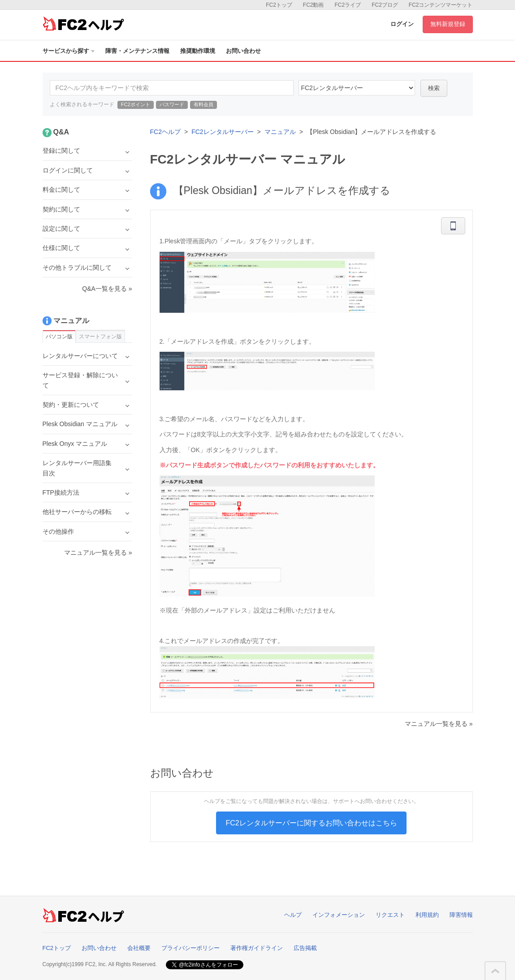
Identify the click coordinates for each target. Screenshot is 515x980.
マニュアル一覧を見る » (439, 724)
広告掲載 (305, 948)
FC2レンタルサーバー (222, 132)
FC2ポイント (136, 104)
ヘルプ (293, 915)
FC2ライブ (348, 5)
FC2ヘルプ (165, 132)
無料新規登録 (448, 24)
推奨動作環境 (198, 51)
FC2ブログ (385, 5)
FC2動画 (314, 5)
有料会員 (203, 104)
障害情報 (461, 915)
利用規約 (427, 915)
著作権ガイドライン (257, 948)
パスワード (172, 104)
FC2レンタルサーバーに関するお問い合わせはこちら (311, 823)
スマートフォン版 (100, 337)
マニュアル (280, 132)
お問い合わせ (243, 51)
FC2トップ (279, 5)
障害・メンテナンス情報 (137, 51)
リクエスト (390, 915)
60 (357, 88)
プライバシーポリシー (190, 948)
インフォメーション (339, 915)
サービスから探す (69, 51)
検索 (434, 88)
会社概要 (139, 948)
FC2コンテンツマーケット (441, 5)
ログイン (402, 24)
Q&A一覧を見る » (107, 289)
